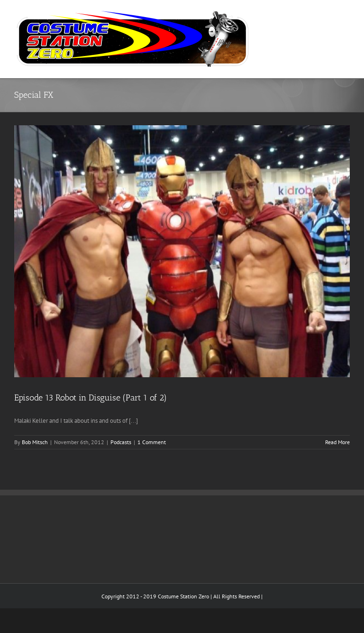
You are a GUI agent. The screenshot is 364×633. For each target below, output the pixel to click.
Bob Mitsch (35, 442)
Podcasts (121, 442)
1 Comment (152, 442)
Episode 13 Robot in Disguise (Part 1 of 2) (91, 398)
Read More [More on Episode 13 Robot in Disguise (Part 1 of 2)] (337, 442)
